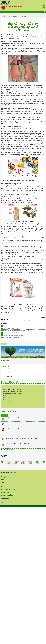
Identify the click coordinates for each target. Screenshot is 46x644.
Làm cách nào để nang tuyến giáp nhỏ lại (12, 389)
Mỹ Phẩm (8, 371)
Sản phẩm (3, 476)
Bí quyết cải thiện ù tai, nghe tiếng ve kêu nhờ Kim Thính (17, 433)
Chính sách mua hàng (5, 482)
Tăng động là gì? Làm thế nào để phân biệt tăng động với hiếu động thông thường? (23, 423)
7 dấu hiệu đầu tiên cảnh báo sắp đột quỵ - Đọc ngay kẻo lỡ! (16, 333)
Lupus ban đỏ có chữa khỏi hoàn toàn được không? (14, 404)
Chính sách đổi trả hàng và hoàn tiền (8, 494)
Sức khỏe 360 (4, 503)
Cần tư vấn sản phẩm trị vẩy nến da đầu (12, 396)
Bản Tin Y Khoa (14, 15)
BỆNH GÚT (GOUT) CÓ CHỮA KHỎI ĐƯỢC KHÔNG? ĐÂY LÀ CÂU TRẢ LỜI (21, 438)
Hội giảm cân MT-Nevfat (8, 449)
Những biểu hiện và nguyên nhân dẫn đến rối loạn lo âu (17, 443)
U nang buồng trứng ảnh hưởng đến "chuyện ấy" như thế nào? (17, 331)
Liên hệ (2, 484)
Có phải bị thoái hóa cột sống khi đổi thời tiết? (13, 394)
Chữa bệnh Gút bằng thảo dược (10, 326)
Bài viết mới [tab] (5, 415)
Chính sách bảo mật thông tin (7, 496)
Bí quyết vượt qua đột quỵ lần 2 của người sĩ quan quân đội (18, 418)
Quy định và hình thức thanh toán (8, 489)
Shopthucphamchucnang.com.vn (9, 472)
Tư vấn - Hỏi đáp (4, 478)
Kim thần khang (9, 376)
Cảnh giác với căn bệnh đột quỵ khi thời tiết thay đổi (17, 428)
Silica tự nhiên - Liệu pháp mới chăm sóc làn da (13, 328)
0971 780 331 (18, 7)
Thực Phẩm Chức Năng (10, 369)
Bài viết (8, 15)
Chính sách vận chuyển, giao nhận (8, 491)
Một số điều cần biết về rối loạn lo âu (11, 337)
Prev (23, 387)
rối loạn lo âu (4, 344)
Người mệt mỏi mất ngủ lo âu (10, 400)
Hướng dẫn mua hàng (5, 481)
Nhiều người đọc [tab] (12, 415)
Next (23, 407)
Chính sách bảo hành (5, 493)
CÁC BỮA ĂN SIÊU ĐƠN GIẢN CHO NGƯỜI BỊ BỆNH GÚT (15, 335)
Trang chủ (4, 15)
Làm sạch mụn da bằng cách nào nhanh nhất (13, 392)
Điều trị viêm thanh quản (9, 398)
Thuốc (7, 374)
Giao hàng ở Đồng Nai (8, 402)
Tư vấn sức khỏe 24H (5, 501)
